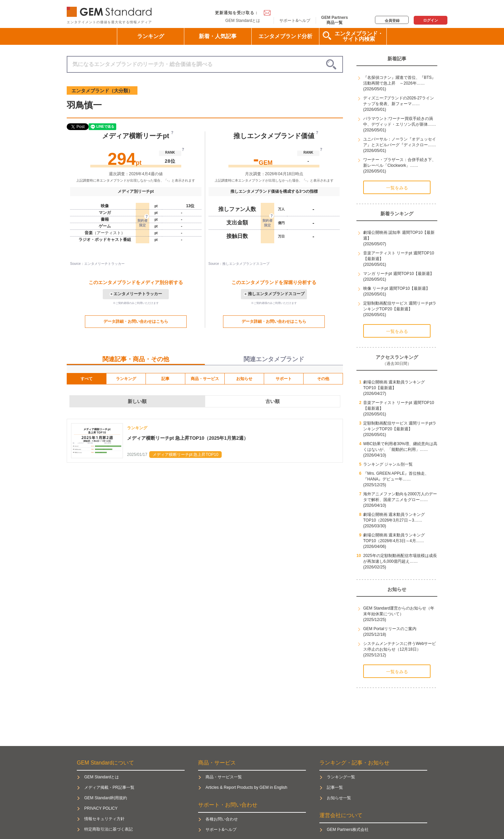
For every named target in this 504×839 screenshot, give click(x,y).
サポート (284, 379)
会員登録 (392, 21)
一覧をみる (397, 188)
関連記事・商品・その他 (136, 359)
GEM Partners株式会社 (348, 830)
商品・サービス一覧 (224, 777)
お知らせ (244, 379)
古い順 (273, 401)
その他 (323, 379)
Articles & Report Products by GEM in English (246, 787)
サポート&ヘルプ (295, 21)
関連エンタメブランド (274, 359)
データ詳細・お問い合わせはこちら (136, 321)
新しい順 (137, 401)
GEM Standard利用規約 (106, 798)
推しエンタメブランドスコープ (276, 294)
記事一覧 (335, 787)
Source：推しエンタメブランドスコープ (239, 264)
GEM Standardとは (243, 21)
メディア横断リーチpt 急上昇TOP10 (185, 455)
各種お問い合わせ (222, 819)
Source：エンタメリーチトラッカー (97, 264)
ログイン (431, 20)
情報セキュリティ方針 (104, 819)
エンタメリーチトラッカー (138, 294)
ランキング (151, 36)
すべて (87, 379)
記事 (165, 379)
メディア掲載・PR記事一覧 (109, 787)
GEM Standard (111, 10)
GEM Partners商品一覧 (334, 20)
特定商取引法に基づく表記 (108, 829)
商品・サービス (205, 379)
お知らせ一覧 (339, 798)
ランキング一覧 (341, 777)
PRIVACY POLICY (101, 808)
